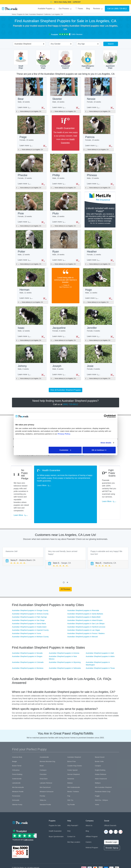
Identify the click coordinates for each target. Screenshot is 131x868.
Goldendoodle (17, 763)
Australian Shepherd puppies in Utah (100, 637)
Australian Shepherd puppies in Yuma (27, 617)
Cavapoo (98, 750)
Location (77, 826)
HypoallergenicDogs (88, 59)
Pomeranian (16, 780)
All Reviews (65, 573)
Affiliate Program (92, 820)
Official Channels (110, 809)
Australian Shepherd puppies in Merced (83, 621)
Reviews (98, 9)
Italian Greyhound (101, 763)
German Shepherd (74, 758)
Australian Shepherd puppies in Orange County (30, 594)
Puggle (97, 780)
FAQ (69, 815)
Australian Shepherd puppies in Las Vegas (84, 614)
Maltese (70, 767)
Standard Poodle (45, 788)
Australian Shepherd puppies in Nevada (27, 637)
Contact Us (71, 820)
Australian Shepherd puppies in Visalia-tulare (29, 611)
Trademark (43, 854)
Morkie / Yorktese (73, 775)
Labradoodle (16, 767)
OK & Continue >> (99, 450)
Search (111, 44)
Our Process (65, 9)
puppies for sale (77, 462)
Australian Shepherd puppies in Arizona (64, 637)
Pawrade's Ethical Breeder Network (24, 857)
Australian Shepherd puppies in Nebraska (65, 652)
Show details (106, 443)
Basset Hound (100, 741)
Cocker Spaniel (72, 754)
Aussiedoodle (44, 741)
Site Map (70, 826)
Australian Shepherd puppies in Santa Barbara (85, 598)
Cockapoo (43, 754)
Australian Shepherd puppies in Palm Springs (29, 601)
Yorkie (97, 788)
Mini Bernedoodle (18, 771)
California (47, 14)
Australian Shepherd (36, 14)
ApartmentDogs (110, 59)
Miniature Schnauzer (47, 775)
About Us (89, 809)
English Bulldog (100, 754)
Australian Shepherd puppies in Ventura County (30, 598)
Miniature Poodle (18, 775)
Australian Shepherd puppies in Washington (98, 647)
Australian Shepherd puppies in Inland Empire (85, 604)
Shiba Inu (43, 784)
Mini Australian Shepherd (103, 771)
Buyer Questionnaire (56, 820)
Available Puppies (47, 9)
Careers (88, 826)
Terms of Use (34, 854)
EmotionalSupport (65, 59)
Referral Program (92, 831)
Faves (79, 8)
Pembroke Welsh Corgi (103, 775)
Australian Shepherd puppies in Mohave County (30, 621)
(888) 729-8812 (121, 9)
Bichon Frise (72, 745)
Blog (88, 9)
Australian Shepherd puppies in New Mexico (63, 642)
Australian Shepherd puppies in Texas (100, 652)
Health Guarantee (55, 815)
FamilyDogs (43, 59)
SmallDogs (21, 59)
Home (14, 14)
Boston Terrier (17, 750)
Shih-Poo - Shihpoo (101, 784)
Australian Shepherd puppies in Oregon (27, 640)
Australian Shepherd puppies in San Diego (28, 604)
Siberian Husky (17, 788)
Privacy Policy (24, 854)
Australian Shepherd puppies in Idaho (100, 640)
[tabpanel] (23, 540)
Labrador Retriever (46, 767)
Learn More (22, 503)
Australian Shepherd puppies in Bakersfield (84, 601)
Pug (69, 780)
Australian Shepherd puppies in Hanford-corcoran (86, 611)
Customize (65, 450)
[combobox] (28, 44)
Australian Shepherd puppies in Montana (28, 652)
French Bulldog (17, 758)
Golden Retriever (101, 758)
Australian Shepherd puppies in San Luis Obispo (86, 607)
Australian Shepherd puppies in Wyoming (65, 646)
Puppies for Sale (23, 14)
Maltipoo (98, 767)
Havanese (71, 763)
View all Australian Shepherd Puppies (66, 397)
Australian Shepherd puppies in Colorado (28, 646)
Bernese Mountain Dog (47, 745)
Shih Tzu (70, 784)
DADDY (81, 2)
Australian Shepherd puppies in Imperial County (30, 614)
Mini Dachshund (45, 771)
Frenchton (43, 758)
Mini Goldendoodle (74, 771)
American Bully (17, 741)
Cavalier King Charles (75, 750)
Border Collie (99, 745)
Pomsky (42, 780)
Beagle (15, 745)
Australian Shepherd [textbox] (23, 44)
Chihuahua (16, 754)
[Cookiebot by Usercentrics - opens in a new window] (106, 416)
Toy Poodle (71, 788)
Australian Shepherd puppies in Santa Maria (29, 607)
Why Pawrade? (73, 809)
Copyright (15, 854)
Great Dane (44, 763)
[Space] (20, 806)
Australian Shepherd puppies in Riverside (83, 594)
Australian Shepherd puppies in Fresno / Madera (86, 617)
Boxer (42, 750)
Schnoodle (16, 784)
